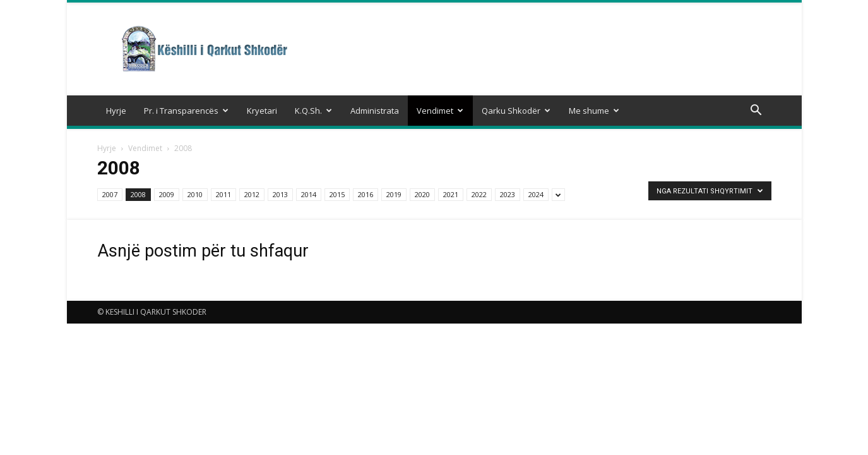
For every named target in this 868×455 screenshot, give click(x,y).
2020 (422, 194)
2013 (280, 194)
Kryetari (262, 111)
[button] (756, 112)
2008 (138, 194)
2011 (223, 194)
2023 (508, 194)
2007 (110, 194)
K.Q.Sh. (313, 111)
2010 (195, 194)
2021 (451, 194)
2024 (536, 194)
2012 (252, 194)
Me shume (594, 111)
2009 (167, 194)
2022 (479, 194)
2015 (337, 194)
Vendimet (440, 111)
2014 (309, 194)
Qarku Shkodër (516, 111)
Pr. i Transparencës (186, 111)
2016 (366, 194)
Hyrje (116, 111)
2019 (394, 194)
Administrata (375, 111)
